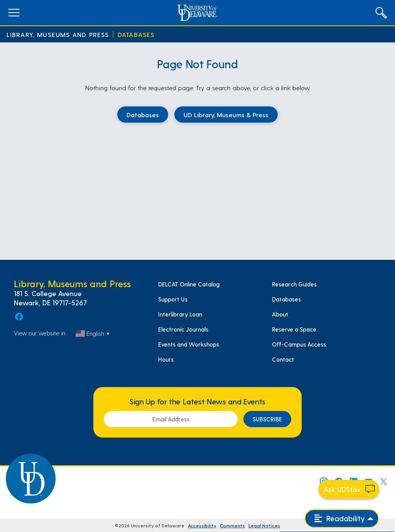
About (280, 314)
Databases (136, 35)
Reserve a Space (294, 329)
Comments (232, 525)
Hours (166, 359)
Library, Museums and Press (58, 35)
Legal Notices (264, 525)
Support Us (173, 299)
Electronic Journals (183, 329)
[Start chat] (349, 489)
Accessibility (202, 525)
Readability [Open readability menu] (340, 518)
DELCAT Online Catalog (189, 284)
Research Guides (294, 284)
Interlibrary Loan (180, 314)
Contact (283, 359)
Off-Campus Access (299, 344)
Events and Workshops (189, 344)
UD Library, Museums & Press (226, 114)
